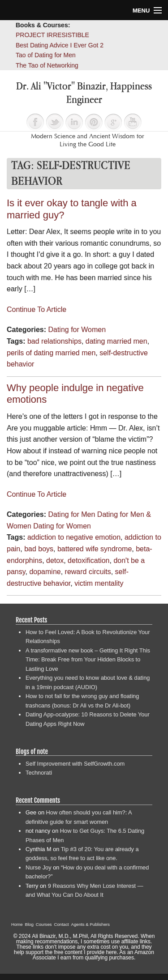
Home (17, 924)
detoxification (88, 560)
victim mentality (99, 583)
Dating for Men (71, 514)
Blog (29, 924)
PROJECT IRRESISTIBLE (52, 35)
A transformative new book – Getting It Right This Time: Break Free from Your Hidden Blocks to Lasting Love (88, 660)
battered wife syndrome (95, 549)
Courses (44, 924)
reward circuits (88, 572)
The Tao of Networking (47, 65)
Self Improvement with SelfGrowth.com (75, 764)
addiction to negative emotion (74, 537)
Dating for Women (77, 330)
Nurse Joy (39, 867)
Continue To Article (37, 309)
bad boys (39, 549)
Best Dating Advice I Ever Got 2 (60, 45)
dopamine (45, 572)
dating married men (116, 341)
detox (55, 560)
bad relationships (54, 341)
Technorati (39, 773)
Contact (62, 924)
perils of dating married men (51, 353)
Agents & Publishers (90, 924)
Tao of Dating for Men (46, 55)
